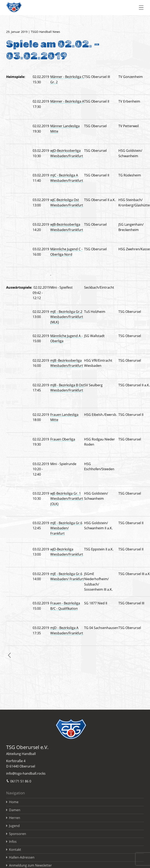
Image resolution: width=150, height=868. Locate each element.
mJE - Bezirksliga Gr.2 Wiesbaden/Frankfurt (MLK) (67, 317)
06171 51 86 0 (19, 781)
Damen (15, 810)
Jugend (14, 826)
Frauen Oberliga (63, 439)
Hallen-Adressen (22, 857)
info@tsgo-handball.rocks (26, 773)
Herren (15, 818)
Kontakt (15, 850)
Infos (13, 842)
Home (14, 802)
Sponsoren (18, 834)
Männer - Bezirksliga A (67, 101)
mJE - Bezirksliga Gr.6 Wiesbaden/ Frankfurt (66, 528)
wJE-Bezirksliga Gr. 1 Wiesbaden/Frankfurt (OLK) (67, 499)
